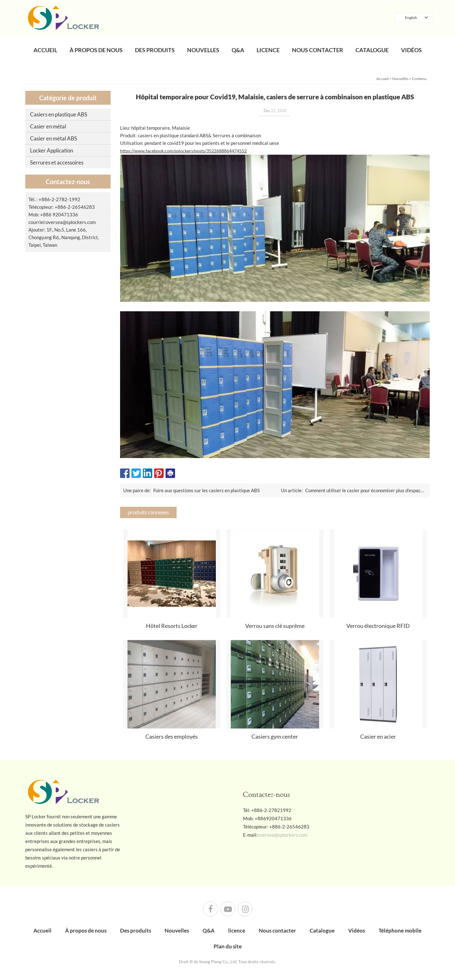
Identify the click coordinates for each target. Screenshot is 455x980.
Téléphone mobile (400, 930)
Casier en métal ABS (54, 138)
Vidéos (411, 50)
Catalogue (372, 50)
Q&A (238, 50)
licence (268, 50)
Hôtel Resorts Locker (172, 626)
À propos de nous (96, 50)
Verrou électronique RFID (378, 626)
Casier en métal (48, 126)
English (407, 18)
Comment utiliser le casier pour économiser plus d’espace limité (371, 490)
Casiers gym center (275, 736)
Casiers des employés (172, 736)
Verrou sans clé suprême (275, 626)
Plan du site (228, 946)
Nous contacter (318, 50)
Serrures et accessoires (57, 162)
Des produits (155, 50)
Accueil (45, 50)
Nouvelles (203, 50)
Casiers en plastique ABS (59, 114)
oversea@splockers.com (71, 222)
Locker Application (52, 150)
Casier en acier (378, 736)
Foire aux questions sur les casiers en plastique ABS (206, 490)
